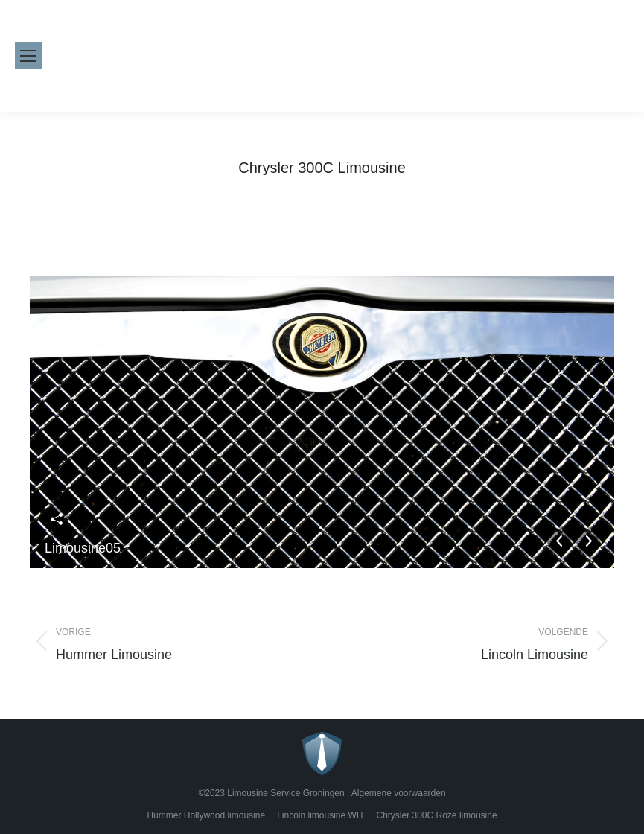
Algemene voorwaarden (399, 793)
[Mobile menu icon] (28, 56)
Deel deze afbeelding (57, 519)
